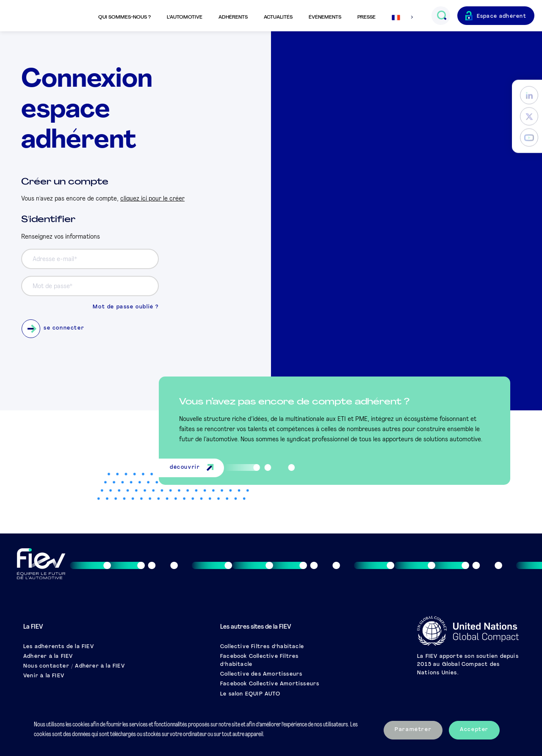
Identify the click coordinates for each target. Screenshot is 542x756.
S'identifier (48, 220)
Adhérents (233, 17)
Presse (366, 17)
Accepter (474, 730)
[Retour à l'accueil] (48, 16)
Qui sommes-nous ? (124, 17)
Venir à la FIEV (44, 676)
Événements (325, 17)
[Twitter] (529, 117)
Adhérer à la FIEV (48, 657)
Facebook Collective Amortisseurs (270, 684)
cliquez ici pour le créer (152, 199)
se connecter (53, 329)
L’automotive (185, 17)
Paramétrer (413, 730)
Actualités (278, 17)
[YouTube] (529, 138)
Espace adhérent (502, 16)
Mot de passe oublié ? (126, 307)
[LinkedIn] (529, 95)
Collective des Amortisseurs (261, 674)
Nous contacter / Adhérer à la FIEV (74, 666)
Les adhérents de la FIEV (59, 647)
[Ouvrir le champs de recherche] (441, 16)
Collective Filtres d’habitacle (262, 647)
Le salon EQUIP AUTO (250, 694)
